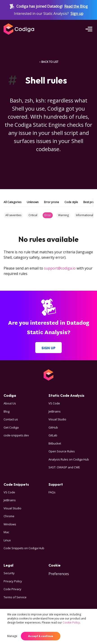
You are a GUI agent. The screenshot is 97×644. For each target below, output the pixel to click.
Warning (63, 215)
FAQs (52, 492)
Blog (7, 411)
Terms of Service (15, 597)
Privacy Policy (13, 581)
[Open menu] (89, 29)
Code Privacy (12, 589)
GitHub (53, 427)
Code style (71, 202)
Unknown (33, 202)
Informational (85, 215)
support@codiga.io (60, 268)
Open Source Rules (62, 451)
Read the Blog (76, 6)
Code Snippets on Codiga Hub (24, 548)
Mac (6, 532)
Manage (12, 636)
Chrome (9, 516)
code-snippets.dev (16, 435)
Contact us (11, 419)
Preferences (59, 574)
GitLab (53, 435)
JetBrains (55, 411)
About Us (10, 403)
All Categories (12, 202)
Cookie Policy (71, 622)
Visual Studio (57, 419)
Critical (33, 215)
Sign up (77, 14)
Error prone (52, 202)
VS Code (54, 403)
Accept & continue (41, 636)
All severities (13, 215)
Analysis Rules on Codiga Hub (69, 459)
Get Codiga (11, 427)
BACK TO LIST (48, 62)
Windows (10, 524)
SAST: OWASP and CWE (64, 467)
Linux (7, 540)
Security (9, 573)
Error (48, 215)
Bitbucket (55, 443)
